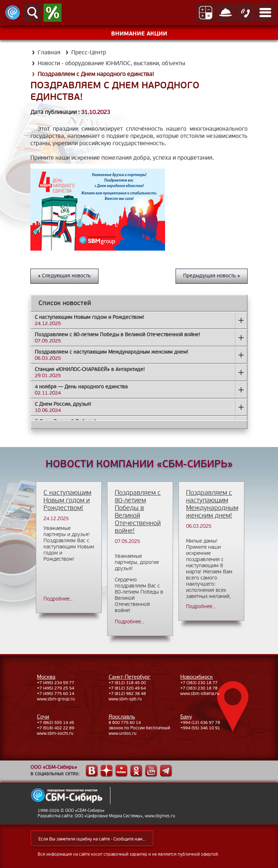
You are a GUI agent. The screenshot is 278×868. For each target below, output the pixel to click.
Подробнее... (58, 599)
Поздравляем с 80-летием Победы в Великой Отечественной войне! (138, 512)
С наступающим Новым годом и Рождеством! (67, 500)
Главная (49, 52)
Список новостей (65, 303)
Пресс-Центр (89, 52)
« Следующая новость (64, 276)
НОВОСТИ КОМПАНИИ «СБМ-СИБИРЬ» (139, 464)
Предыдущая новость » (212, 276)
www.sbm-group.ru (56, 699)
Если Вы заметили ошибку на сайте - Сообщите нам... (92, 839)
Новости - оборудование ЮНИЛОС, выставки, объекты (111, 63)
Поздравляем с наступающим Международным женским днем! (212, 504)
